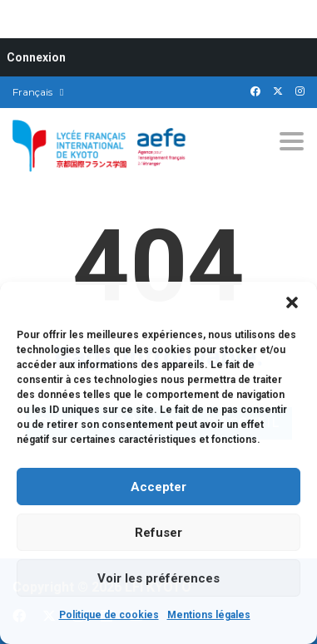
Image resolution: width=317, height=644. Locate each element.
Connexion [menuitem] (36, 57)
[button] (292, 302)
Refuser (158, 533)
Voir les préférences (158, 578)
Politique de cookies (109, 615)
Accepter (158, 487)
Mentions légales (209, 615)
